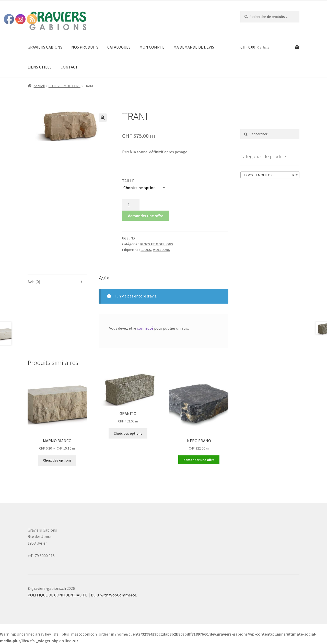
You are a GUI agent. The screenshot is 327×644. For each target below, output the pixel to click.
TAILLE (128, 181)
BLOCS (146, 250)
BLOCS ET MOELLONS (65, 86)
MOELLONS (161, 250)
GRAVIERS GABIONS (45, 47)
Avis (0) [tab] (34, 282)
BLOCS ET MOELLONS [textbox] (268, 175)
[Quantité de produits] (131, 205)
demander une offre (146, 216)
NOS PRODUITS (85, 47)
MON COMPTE (152, 47)
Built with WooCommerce (114, 595)
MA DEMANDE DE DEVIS (194, 47)
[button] (103, 118)
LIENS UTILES (40, 67)
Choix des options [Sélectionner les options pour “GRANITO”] (128, 433)
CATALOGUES (119, 47)
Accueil (39, 86)
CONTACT (69, 67)
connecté (145, 328)
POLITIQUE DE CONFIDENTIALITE (57, 595)
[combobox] (270, 175)
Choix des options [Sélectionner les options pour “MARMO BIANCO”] (57, 460)
